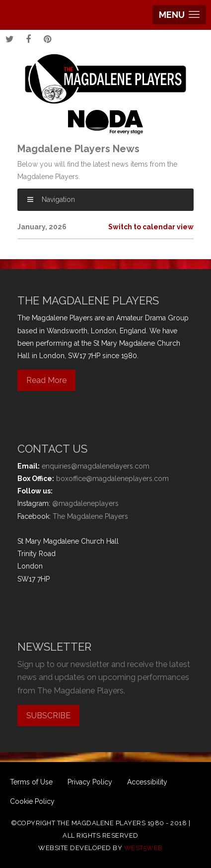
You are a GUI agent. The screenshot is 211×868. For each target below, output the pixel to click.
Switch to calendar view (151, 227)
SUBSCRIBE (48, 716)
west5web (143, 848)
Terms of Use (31, 782)
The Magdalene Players (90, 516)
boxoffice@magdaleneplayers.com (112, 479)
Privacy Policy (90, 782)
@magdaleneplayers (85, 503)
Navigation (51, 200)
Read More (46, 380)
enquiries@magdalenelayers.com (96, 466)
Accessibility (147, 782)
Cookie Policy (32, 801)
